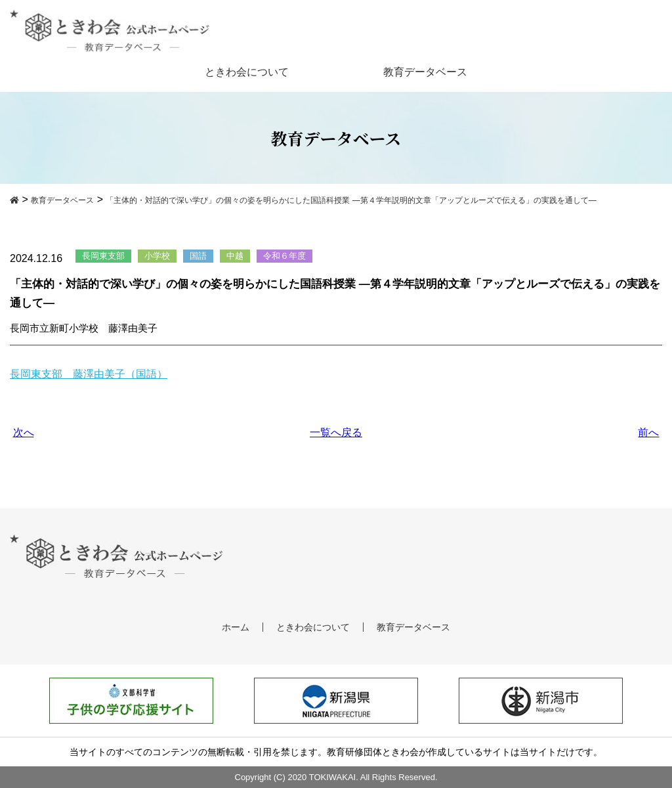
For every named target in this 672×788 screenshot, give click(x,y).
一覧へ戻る (336, 432)
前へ (648, 432)
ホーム (236, 627)
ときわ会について (247, 72)
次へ (24, 432)
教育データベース (425, 72)
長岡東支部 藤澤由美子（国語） (89, 374)
